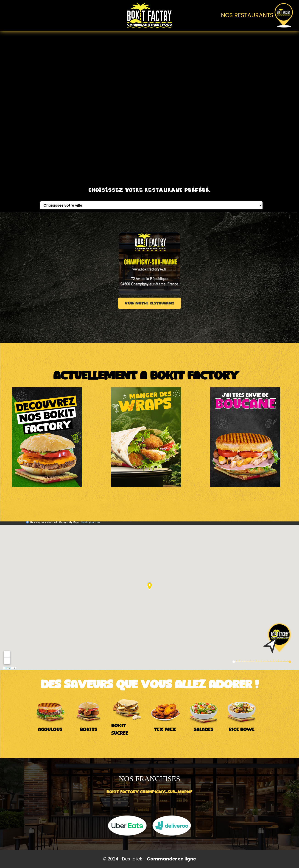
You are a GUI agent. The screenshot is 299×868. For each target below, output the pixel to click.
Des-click (132, 859)
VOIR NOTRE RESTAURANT (149, 303)
